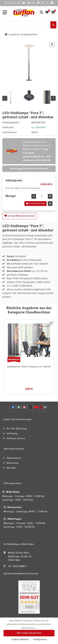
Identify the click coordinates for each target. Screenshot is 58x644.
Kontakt (11, 468)
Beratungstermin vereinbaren (29, 169)
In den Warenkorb (35, 204)
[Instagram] (14, 3)
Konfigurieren (40, 640)
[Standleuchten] (29, 35)
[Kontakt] (47, 3)
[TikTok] (19, 3)
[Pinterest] (29, 3)
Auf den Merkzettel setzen (19, 216)
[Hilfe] (38, 3)
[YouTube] (24, 3)
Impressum (13, 463)
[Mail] (33, 3)
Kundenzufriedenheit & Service (21, 574)
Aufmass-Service (16, 439)
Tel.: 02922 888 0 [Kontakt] (17, 566)
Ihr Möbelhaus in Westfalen (19, 544)
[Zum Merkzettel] (48, 13)
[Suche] (26, 25)
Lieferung (12, 434)
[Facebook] (5, 3)
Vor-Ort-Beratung (17, 429)
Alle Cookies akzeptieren (29, 633)
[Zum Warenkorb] (54, 13)
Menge (11, 196)
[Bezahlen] (43, 3)
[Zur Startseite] (6, 35)
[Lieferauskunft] (52, 3)
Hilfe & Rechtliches (14, 449)
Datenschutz (14, 458)
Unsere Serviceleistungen (18, 420)
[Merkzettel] (51, 324)
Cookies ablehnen (20, 640)
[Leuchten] (14, 35)
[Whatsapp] (10, 3)
